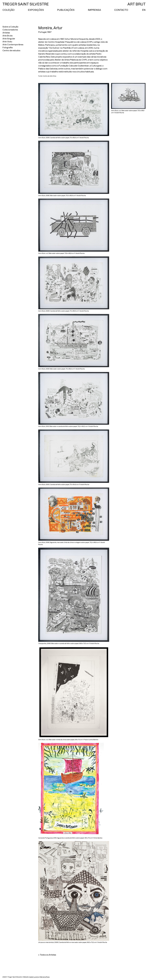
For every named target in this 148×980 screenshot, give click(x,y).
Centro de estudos (11, 50)
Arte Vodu (7, 42)
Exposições (36, 10)
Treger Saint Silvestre (26, 4)
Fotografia (8, 48)
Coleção (9, 10)
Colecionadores (10, 30)
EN (144, 10)
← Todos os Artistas (47, 955)
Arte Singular (9, 39)
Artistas (6, 33)
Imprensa (94, 10)
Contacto (121, 10)
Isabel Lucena (34, 977)
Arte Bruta (7, 36)
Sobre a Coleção (10, 27)
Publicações (66, 10)
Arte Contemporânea (13, 45)
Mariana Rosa (45, 977)
